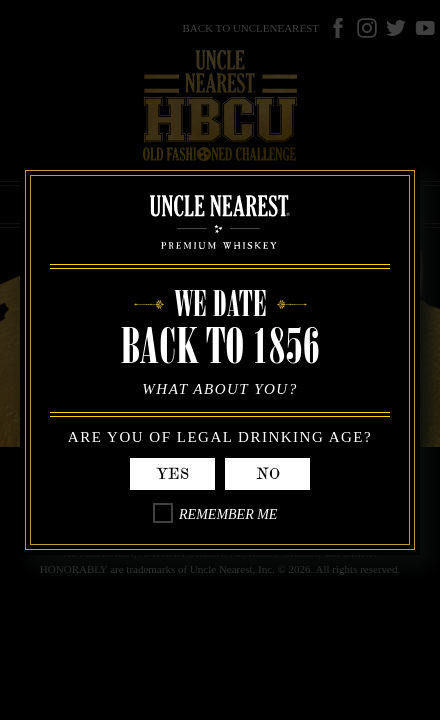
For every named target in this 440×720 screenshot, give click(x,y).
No (268, 474)
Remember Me (228, 514)
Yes (172, 474)
